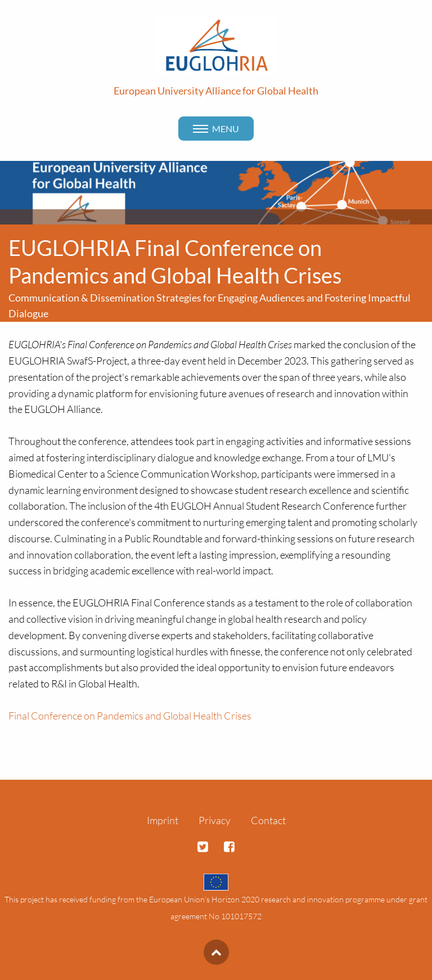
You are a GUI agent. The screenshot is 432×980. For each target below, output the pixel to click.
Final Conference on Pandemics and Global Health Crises (130, 716)
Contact (268, 820)
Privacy (215, 820)
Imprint (163, 820)
